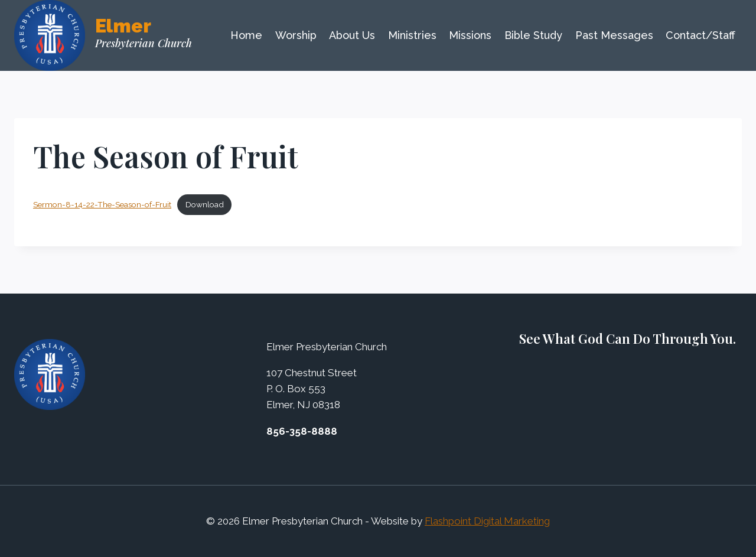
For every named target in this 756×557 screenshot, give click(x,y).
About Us (352, 35)
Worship (296, 35)
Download (205, 204)
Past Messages (614, 35)
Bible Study (533, 35)
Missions (470, 35)
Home (246, 35)
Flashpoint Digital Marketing (487, 521)
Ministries (412, 35)
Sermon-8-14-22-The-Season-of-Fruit (102, 204)
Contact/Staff (700, 35)
